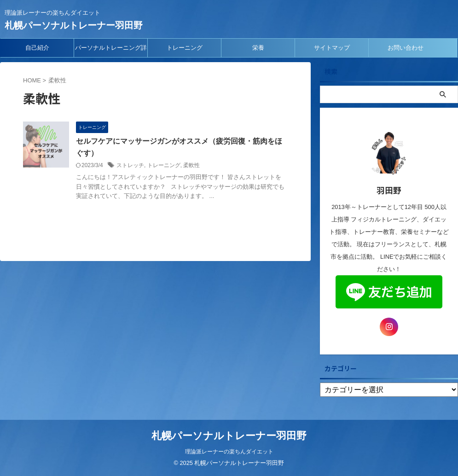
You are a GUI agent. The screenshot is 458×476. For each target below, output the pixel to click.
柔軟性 (191, 165)
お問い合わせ (406, 48)
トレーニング (185, 48)
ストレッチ (130, 165)
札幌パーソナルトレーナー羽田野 (74, 25)
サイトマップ (332, 48)
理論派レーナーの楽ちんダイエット (229, 452)
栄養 (258, 48)
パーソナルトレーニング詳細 (111, 51)
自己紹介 (37, 48)
